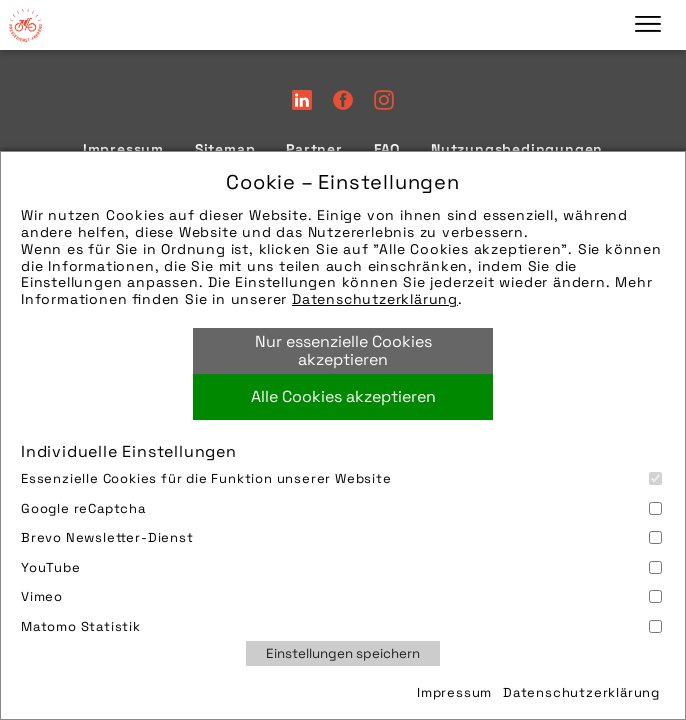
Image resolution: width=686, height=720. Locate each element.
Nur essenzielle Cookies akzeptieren (343, 350)
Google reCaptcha (341, 508)
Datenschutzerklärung (375, 299)
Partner (314, 149)
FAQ (387, 149)
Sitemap (225, 149)
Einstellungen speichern (343, 653)
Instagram (384, 100)
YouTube (341, 567)
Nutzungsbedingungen (517, 149)
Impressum (454, 692)
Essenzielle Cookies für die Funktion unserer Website (341, 478)
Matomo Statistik (341, 626)
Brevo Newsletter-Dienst (341, 537)
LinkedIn (302, 100)
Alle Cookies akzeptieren (343, 396)
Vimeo (341, 596)
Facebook (343, 100)
